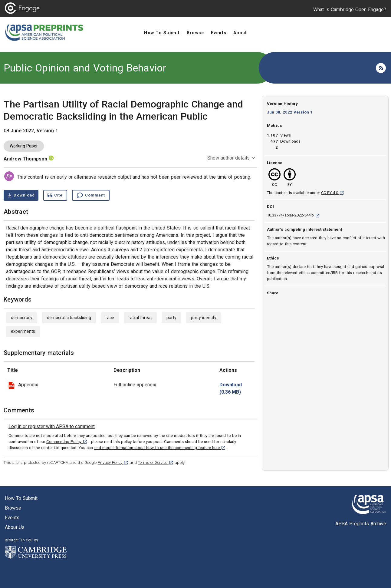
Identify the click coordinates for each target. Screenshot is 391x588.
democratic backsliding (69, 318)
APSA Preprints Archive (361, 524)
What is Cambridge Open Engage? (350, 10)
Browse (13, 508)
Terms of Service (156, 462)
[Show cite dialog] (55, 195)
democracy (22, 318)
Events (12, 518)
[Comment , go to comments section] (91, 195)
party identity (204, 318)
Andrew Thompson (25, 159)
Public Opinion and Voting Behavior (85, 68)
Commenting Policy (67, 442)
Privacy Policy (113, 462)
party (171, 318)
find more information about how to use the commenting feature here (160, 448)
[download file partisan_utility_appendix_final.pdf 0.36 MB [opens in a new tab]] (231, 388)
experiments (23, 331)
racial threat (140, 318)
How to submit (21, 498)
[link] (52, 427)
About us (15, 527)
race (110, 318)
